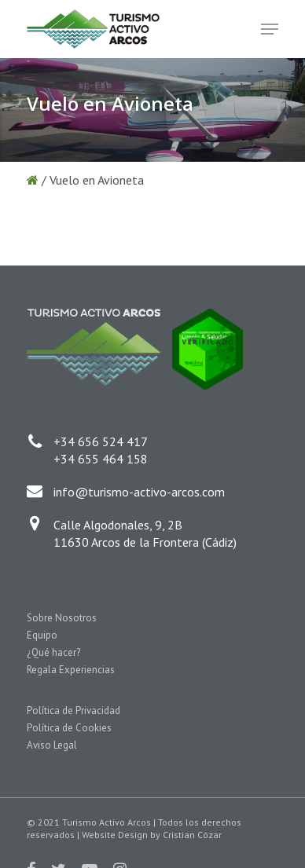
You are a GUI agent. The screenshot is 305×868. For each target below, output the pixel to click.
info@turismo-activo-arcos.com (139, 492)
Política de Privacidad (73, 711)
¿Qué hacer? (53, 652)
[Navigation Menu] (270, 29)
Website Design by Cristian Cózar (152, 835)
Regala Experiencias (71, 670)
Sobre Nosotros (62, 618)
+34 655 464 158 (101, 459)
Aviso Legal (52, 745)
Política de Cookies (69, 728)
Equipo (42, 635)
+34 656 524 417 (101, 441)
